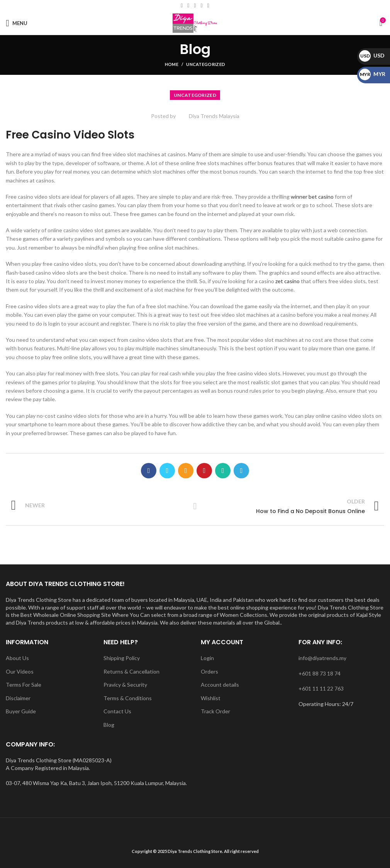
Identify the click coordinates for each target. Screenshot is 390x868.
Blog (109, 725)
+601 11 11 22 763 (321, 688)
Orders (209, 671)
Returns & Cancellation (131, 671)
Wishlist (211, 698)
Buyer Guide (21, 711)
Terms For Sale (24, 685)
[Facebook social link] (182, 6)
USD (372, 55)
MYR (372, 74)
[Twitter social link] (167, 471)
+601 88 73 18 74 (320, 673)
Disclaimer (18, 698)
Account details (220, 685)
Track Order (215, 711)
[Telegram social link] (241, 471)
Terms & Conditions (128, 698)
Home (172, 64)
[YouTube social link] (202, 6)
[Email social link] (188, 6)
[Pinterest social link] (204, 471)
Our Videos (20, 671)
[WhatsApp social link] (208, 6)
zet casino (287, 281)
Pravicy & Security (125, 685)
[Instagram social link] (195, 6)
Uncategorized (206, 64)
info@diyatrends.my (322, 658)
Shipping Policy (122, 658)
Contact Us (117, 711)
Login (207, 658)
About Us (17, 658)
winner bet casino (312, 197)
